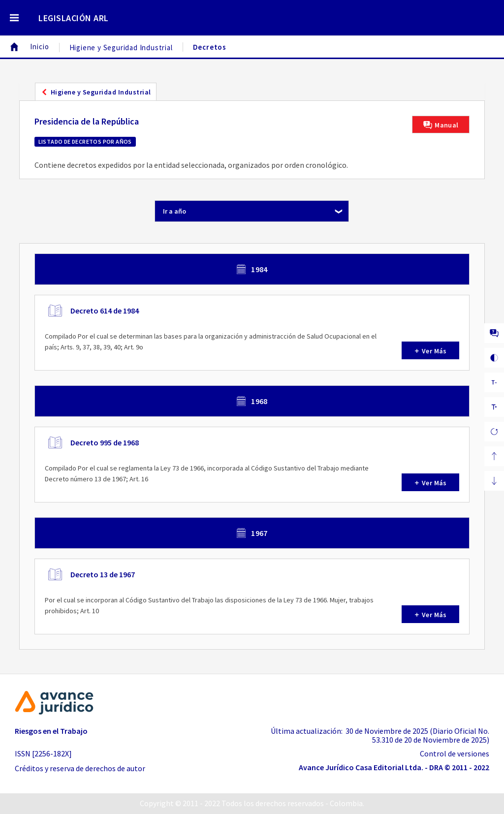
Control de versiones (455, 753)
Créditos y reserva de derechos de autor (80, 768)
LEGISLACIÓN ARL (74, 18)
